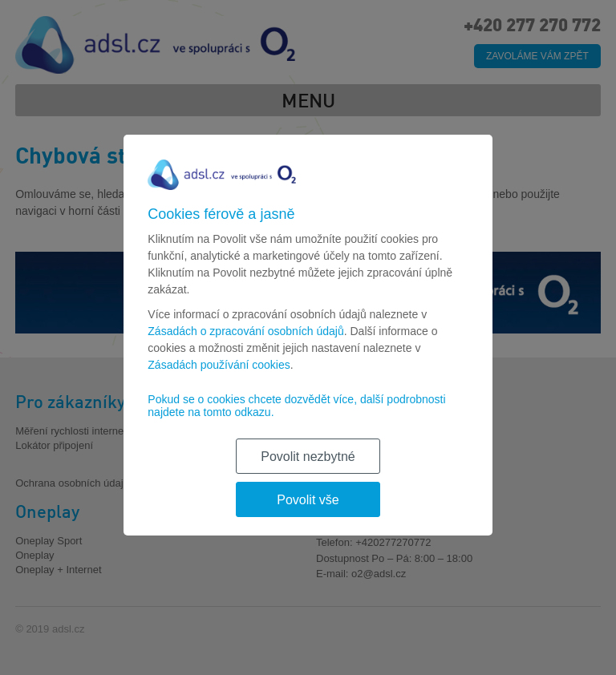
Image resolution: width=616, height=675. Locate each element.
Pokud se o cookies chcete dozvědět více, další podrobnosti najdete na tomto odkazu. (296, 406)
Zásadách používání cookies (219, 365)
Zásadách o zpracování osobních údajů (245, 331)
